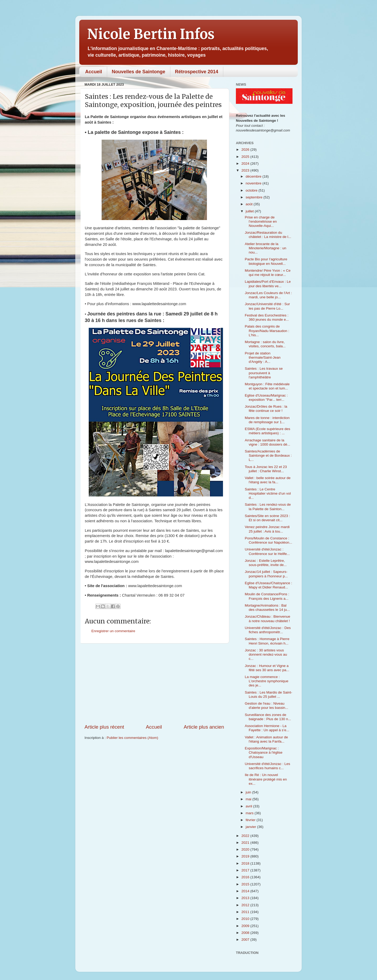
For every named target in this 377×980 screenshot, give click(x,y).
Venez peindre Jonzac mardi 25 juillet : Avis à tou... (267, 529)
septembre (255, 197)
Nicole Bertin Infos (151, 34)
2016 (246, 877)
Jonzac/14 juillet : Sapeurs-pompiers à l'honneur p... (266, 574)
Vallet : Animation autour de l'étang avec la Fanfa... (266, 739)
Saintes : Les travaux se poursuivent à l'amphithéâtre (264, 373)
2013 (246, 898)
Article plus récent (104, 727)
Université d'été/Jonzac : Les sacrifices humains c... (267, 766)
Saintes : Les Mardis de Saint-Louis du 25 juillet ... (269, 694)
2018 (246, 863)
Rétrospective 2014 (197, 72)
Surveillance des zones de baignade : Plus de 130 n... (268, 717)
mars (250, 813)
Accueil (94, 72)
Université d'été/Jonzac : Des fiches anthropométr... (268, 630)
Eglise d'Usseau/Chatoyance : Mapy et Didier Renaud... (269, 585)
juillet (250, 211)
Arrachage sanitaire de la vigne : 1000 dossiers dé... (268, 442)
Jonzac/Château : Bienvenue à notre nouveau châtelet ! (268, 619)
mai (249, 799)
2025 (246, 157)
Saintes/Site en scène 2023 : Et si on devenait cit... (267, 518)
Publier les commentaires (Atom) (132, 738)
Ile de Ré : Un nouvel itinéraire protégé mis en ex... (266, 779)
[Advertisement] (154, 684)
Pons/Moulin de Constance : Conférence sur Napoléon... (269, 540)
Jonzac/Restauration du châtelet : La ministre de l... (268, 235)
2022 (246, 836)
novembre (254, 183)
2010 (246, 919)
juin (249, 792)
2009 (246, 926)
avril (249, 806)
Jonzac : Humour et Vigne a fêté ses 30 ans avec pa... (267, 668)
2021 (246, 843)
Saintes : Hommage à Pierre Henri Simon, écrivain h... (267, 641)
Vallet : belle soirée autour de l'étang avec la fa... (268, 480)
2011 (246, 912)
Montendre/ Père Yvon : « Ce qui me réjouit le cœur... (268, 273)
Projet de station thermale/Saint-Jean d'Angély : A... (263, 357)
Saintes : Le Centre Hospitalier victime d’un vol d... (268, 493)
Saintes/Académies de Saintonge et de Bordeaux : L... (268, 455)
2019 (246, 856)
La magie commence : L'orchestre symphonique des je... (267, 681)
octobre (252, 190)
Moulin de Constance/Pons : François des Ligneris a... (267, 596)
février (251, 820)
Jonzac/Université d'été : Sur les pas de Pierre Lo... (267, 306)
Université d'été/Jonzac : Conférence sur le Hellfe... (267, 551)
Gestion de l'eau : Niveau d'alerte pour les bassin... (267, 706)
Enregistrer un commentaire (113, 631)
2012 (246, 905)
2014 (246, 891)
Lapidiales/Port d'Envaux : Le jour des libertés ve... (268, 284)
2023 (246, 170)
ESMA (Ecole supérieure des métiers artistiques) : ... (268, 431)
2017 (246, 870)
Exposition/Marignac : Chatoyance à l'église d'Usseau (264, 752)
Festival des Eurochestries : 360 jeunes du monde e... (267, 317)
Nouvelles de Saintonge (139, 72)
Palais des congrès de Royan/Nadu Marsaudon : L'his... (267, 331)
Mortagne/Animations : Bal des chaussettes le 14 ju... (267, 608)
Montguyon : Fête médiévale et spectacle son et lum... (267, 386)
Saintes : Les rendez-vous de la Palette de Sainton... (268, 507)
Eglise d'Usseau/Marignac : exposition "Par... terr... (266, 398)
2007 (246, 940)
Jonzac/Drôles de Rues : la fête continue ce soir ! (266, 409)
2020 (246, 849)
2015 (246, 884)
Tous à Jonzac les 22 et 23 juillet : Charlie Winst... (266, 469)
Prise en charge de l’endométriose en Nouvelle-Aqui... (261, 221)
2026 (246, 150)
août (250, 204)
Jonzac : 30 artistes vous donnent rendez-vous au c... (266, 654)
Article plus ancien (204, 727)
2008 (246, 933)
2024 (246, 164)
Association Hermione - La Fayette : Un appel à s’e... (267, 728)
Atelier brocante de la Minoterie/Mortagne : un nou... (266, 248)
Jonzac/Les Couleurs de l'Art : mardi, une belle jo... (268, 295)
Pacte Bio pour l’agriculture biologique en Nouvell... (266, 261)
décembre (254, 176)
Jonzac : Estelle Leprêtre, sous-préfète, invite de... (266, 563)
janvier (251, 827)
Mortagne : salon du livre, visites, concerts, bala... (265, 344)
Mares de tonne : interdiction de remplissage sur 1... (267, 420)
